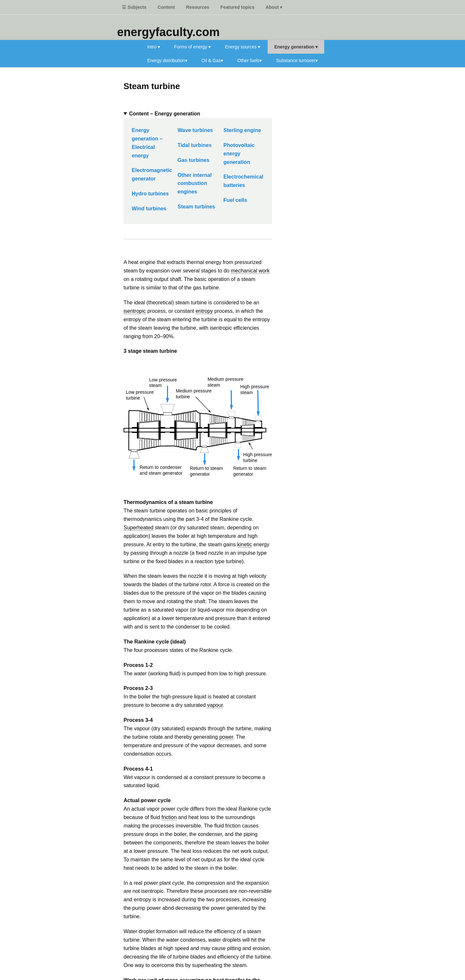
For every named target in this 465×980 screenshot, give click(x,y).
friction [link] (169, 817)
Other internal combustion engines (195, 184)
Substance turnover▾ (297, 60)
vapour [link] (215, 705)
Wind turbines (149, 209)
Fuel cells (235, 200)
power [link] (226, 737)
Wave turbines (195, 130)
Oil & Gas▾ (212, 60)
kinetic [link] (245, 544)
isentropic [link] (135, 311)
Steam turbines (196, 207)
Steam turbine (152, 86)
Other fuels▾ (250, 60)
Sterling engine (242, 130)
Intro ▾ (154, 47)
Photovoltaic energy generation (239, 154)
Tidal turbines (195, 145)
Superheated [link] (139, 528)
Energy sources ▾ (243, 47)
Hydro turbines (150, 194)
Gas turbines (193, 160)
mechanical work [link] (250, 271)
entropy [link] (204, 311)
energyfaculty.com (168, 32)
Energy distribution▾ (167, 60)
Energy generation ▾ (296, 47)
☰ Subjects (134, 7)
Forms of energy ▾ (192, 47)
